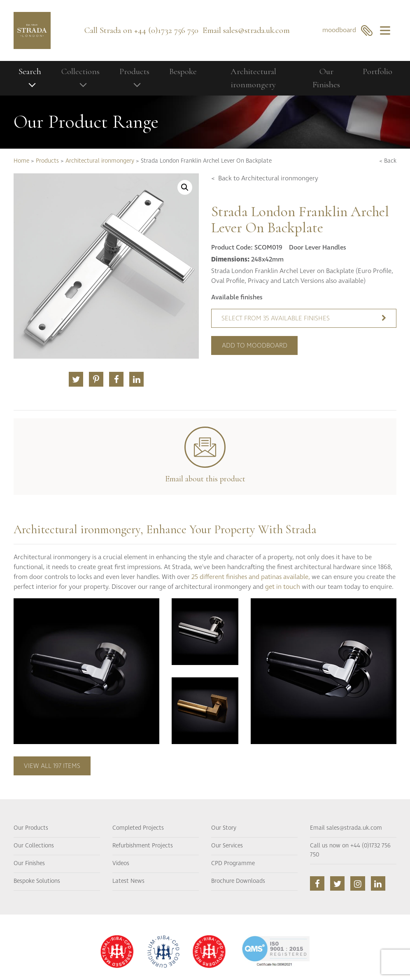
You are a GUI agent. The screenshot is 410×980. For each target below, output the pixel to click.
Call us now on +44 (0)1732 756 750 (350, 850)
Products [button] (134, 71)
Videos (121, 863)
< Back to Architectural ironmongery (265, 178)
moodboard (348, 30)
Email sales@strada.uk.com (346, 828)
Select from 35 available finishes (304, 318)
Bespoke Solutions (37, 881)
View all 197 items (52, 766)
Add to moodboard (255, 345)
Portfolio (377, 71)
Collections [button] (80, 71)
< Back (388, 161)
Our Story (224, 828)
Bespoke (183, 71)
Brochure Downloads (238, 881)
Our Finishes (326, 78)
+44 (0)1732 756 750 (166, 30)
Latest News (128, 881)
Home (21, 161)
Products (47, 161)
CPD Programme (233, 863)
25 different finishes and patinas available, (251, 577)
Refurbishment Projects (143, 846)
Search (30, 71)
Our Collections (34, 846)
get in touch (283, 587)
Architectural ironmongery (253, 78)
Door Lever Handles (318, 247)
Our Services (227, 846)
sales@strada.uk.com (256, 30)
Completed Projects (138, 828)
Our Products (31, 828)
